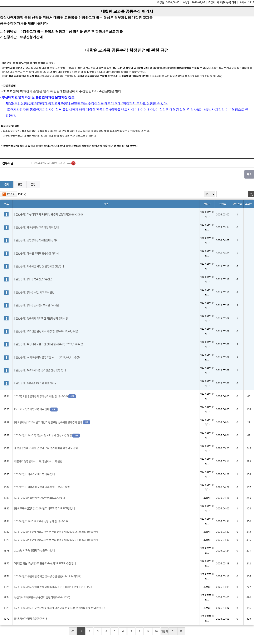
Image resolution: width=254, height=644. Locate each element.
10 (156, 631)
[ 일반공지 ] (48, 214)
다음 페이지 (165, 633)
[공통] (40, 498)
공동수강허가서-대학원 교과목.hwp (52, 163)
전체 (7, 184)
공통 (20, 184)
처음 (73, 631)
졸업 (33, 184)
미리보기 (73, 163)
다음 (173, 631)
